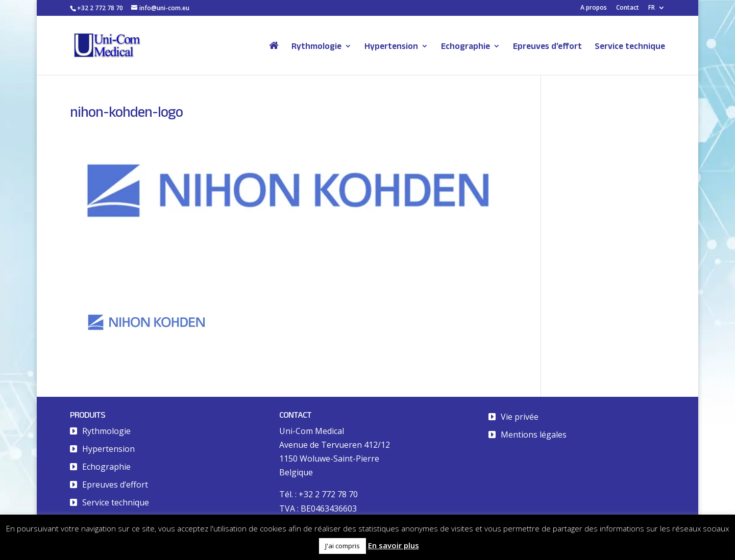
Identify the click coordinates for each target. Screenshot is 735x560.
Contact (628, 8)
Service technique (630, 46)
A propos (594, 8)
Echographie (465, 46)
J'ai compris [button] (342, 546)
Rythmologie (316, 46)
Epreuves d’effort (547, 46)
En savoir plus (394, 545)
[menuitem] (657, 10)
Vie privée (520, 417)
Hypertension (391, 46)
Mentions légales (534, 435)
